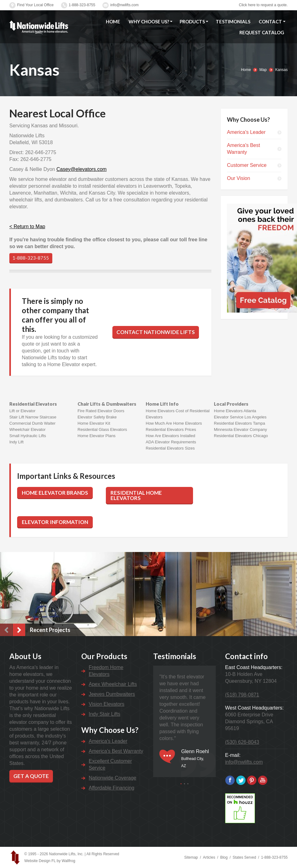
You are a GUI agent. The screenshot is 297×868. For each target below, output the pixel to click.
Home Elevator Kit (94, 423)
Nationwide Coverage (113, 778)
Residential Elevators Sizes (170, 448)
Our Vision (238, 178)
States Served (244, 857)
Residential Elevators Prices (171, 429)
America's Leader (246, 132)
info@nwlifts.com (124, 5)
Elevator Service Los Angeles (240, 417)
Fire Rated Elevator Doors (101, 411)
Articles (209, 857)
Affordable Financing (111, 788)
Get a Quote (31, 776)
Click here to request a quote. (263, 5)
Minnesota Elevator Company (240, 429)
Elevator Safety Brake (97, 417)
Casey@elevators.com (81, 169)
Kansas (281, 70)
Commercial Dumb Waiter (32, 423)
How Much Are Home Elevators (174, 423)
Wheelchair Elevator (27, 429)
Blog (224, 857)
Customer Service (247, 165)
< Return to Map (27, 226)
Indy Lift (16, 442)
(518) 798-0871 (242, 695)
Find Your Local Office (35, 5)
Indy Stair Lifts (104, 714)
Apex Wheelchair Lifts (113, 684)
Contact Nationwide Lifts (156, 332)
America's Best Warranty (243, 149)
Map (263, 70)
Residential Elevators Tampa (240, 423)
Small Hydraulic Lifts (28, 436)
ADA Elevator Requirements (171, 442)
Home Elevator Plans (97, 436)
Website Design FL (40, 861)
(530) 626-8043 (242, 742)
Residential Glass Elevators (102, 429)
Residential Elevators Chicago (241, 436)
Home (246, 70)
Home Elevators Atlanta (235, 411)
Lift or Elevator (22, 411)
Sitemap (191, 857)
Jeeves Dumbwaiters (112, 694)
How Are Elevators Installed (170, 436)
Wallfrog (68, 861)
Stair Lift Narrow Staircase (33, 417)
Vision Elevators (106, 704)
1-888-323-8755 (82, 5)
